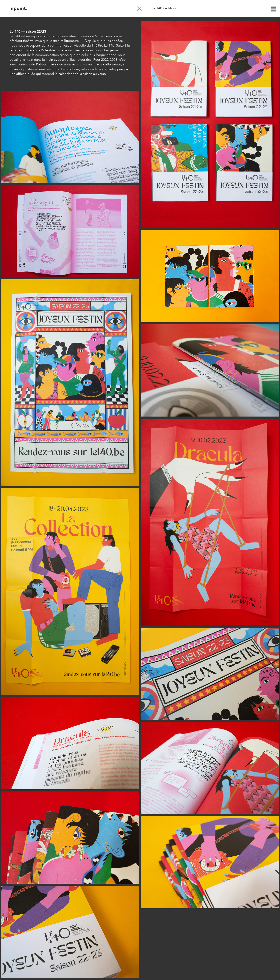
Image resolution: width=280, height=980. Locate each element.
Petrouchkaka (46, 65)
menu (274, 10)
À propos (53, 9)
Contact (75, 9)
